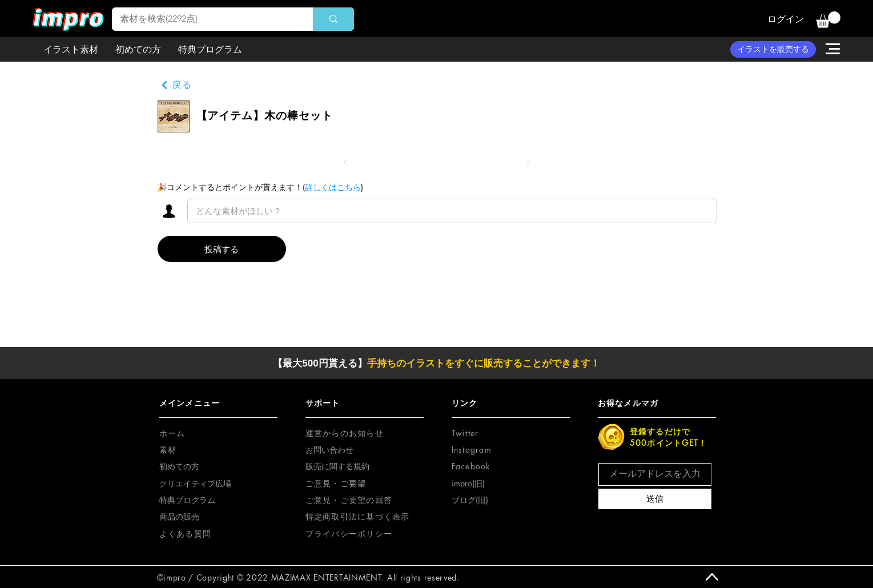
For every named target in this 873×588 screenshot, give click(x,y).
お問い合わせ (329, 450)
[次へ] (528, 162)
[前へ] (346, 162)
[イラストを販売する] (773, 49)
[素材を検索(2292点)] (204, 19)
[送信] (655, 499)
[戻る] (176, 85)
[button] (828, 20)
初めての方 (179, 466)
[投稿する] (222, 249)
